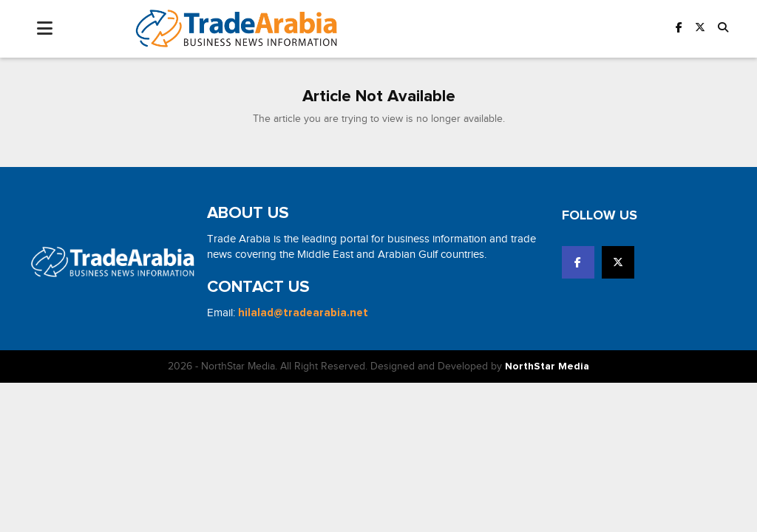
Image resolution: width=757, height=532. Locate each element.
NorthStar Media (547, 366)
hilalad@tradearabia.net (303, 313)
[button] (723, 28)
